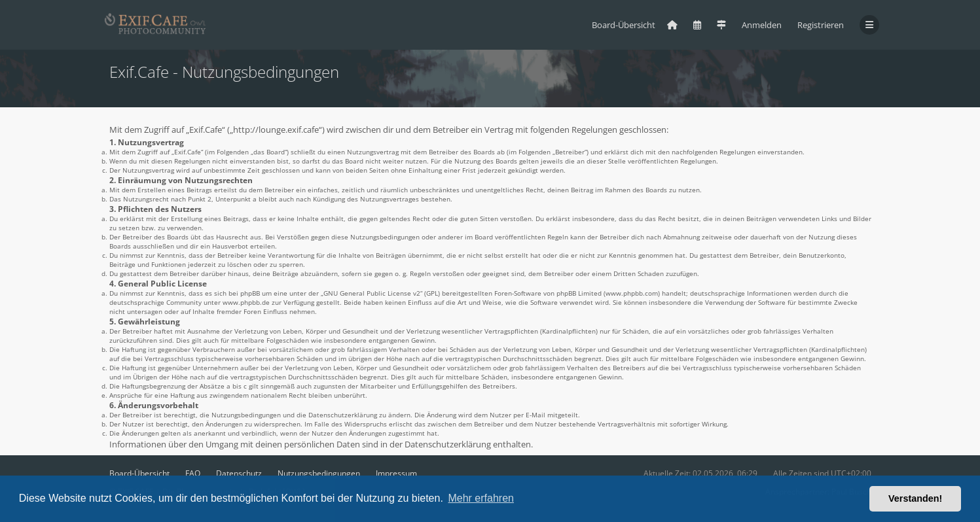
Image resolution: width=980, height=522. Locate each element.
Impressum (396, 473)
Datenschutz (239, 473)
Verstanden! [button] (915, 498)
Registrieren (821, 25)
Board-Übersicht (139, 473)
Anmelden (762, 25)
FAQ (193, 473)
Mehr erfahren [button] (481, 498)
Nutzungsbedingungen (319, 473)
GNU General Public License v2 (372, 293)
